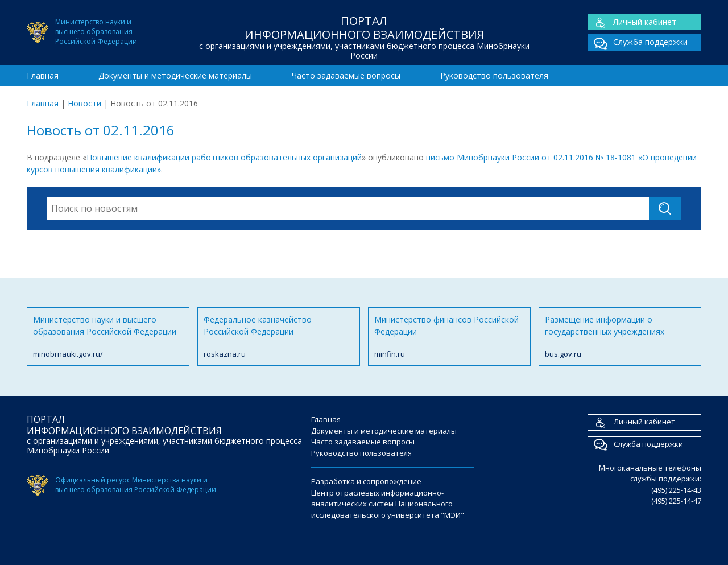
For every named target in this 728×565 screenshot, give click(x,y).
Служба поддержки (638, 42)
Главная (43, 75)
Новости (84, 103)
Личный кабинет (632, 22)
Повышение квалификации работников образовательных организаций (224, 157)
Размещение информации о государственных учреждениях (620, 337)
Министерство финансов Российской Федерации (449, 337)
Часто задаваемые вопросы (346, 75)
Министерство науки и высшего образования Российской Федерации (108, 337)
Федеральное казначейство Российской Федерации (279, 337)
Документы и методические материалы (175, 75)
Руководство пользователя (494, 75)
